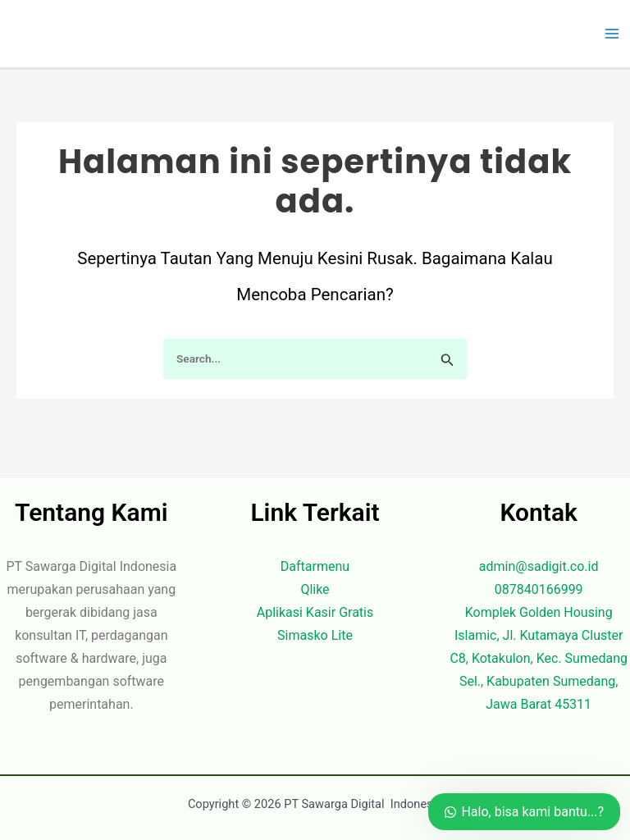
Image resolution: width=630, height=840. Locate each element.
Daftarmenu (315, 566)
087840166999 (539, 589)
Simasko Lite (315, 635)
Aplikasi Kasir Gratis (315, 612)
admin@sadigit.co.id (539, 566)
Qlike (315, 589)
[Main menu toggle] (612, 34)
